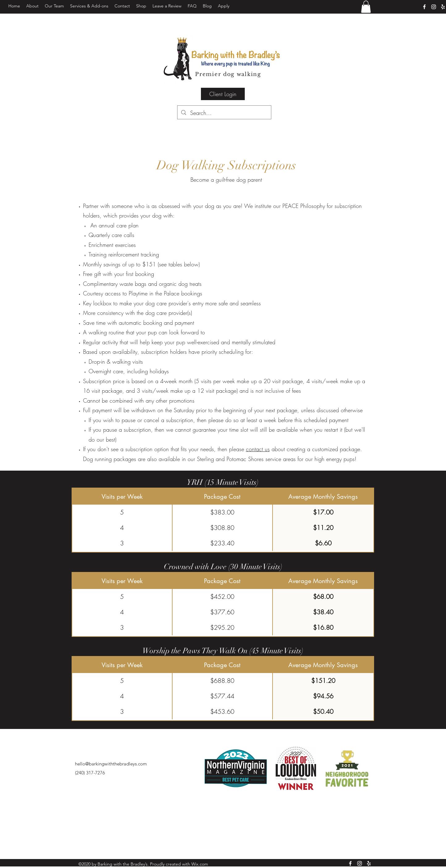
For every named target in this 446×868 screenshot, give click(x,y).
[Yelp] (443, 7)
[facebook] (424, 7)
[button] (89, 6)
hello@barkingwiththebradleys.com (111, 764)
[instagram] (434, 7)
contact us (258, 449)
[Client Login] (223, 94)
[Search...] (224, 113)
